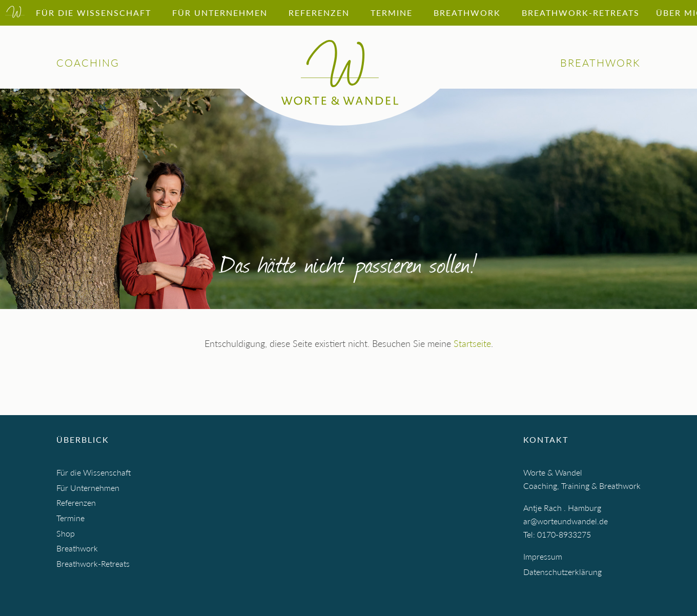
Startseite (472, 343)
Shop (66, 533)
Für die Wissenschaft (94, 472)
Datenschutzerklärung (562, 572)
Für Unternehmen (88, 488)
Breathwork (77, 548)
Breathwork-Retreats (93, 563)
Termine (70, 518)
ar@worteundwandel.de (566, 521)
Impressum (543, 556)
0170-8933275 (564, 534)
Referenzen (76, 502)
